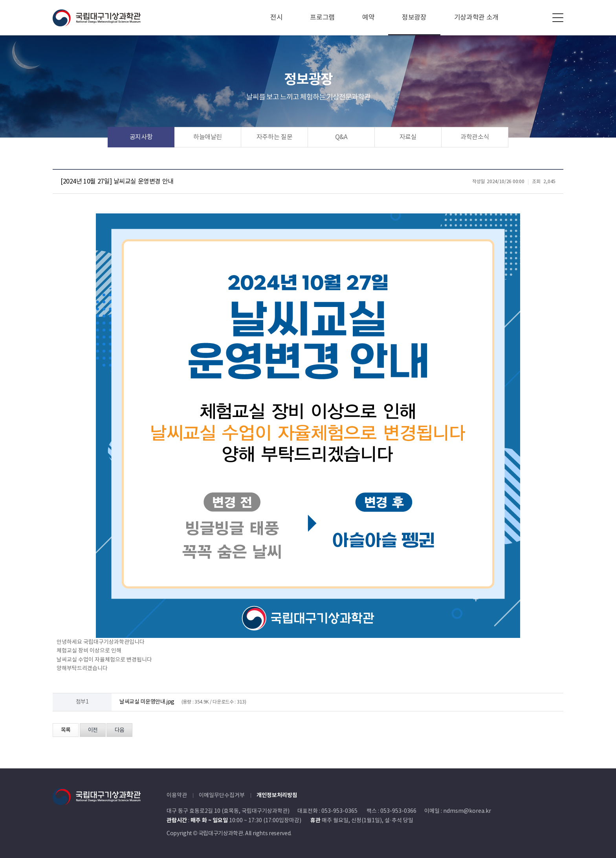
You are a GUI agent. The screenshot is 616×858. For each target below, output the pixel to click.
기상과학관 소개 (476, 18)
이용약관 (177, 796)
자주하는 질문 (275, 137)
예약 (368, 18)
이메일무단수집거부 (222, 796)
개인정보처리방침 (277, 795)
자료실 (408, 137)
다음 (119, 730)
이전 (93, 730)
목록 (66, 730)
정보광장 (414, 18)
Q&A (341, 137)
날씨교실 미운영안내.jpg (147, 702)
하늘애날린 (208, 137)
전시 (276, 18)
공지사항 (141, 137)
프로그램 (322, 18)
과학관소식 (475, 137)
